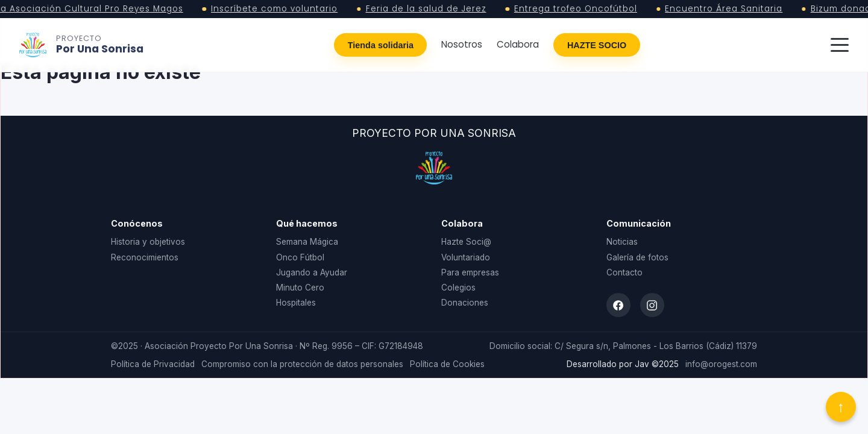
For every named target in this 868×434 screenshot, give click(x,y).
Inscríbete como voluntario (277, 9)
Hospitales (296, 303)
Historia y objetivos (148, 242)
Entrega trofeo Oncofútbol (579, 9)
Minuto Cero (300, 288)
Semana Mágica (307, 242)
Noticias (622, 242)
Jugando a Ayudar (312, 272)
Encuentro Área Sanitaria (727, 9)
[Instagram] (652, 305)
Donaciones (465, 303)
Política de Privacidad (153, 364)
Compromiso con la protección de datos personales (302, 364)
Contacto (624, 272)
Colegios (458, 288)
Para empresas (470, 272)
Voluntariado (466, 257)
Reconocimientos (145, 257)
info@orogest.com (721, 364)
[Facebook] (618, 305)
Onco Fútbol (300, 257)
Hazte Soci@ (466, 242)
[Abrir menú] (840, 45)
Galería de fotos (637, 257)
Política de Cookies (447, 364)
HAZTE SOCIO (597, 45)
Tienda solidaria (381, 45)
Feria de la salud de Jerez (429, 9)
